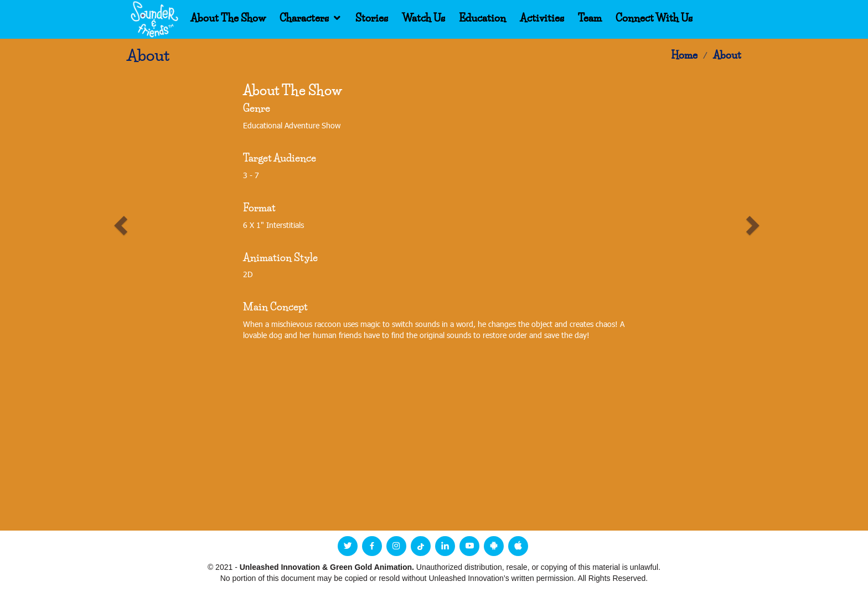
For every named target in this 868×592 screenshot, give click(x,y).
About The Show (228, 18)
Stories (372, 18)
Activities (542, 18)
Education (482, 18)
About (727, 55)
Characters (304, 18)
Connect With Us (654, 18)
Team (590, 18)
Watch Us (423, 18)
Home (684, 55)
